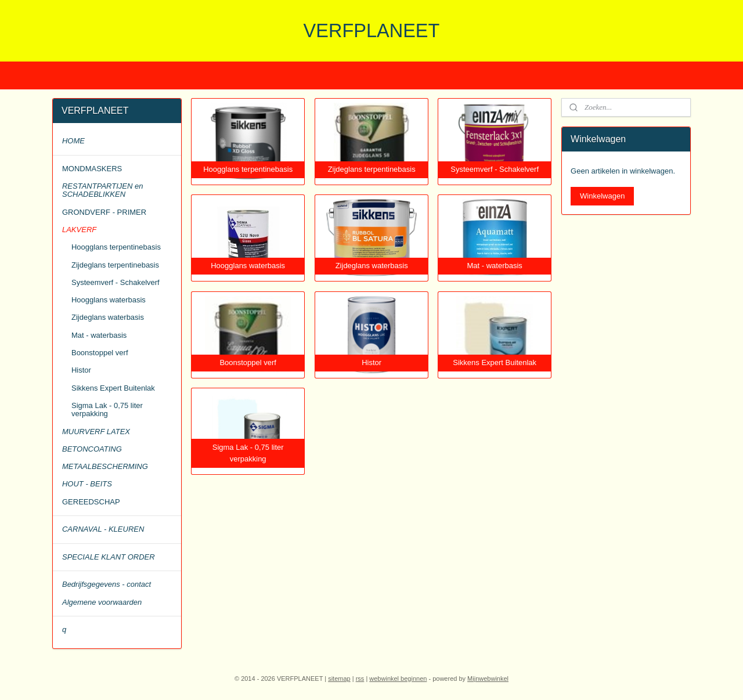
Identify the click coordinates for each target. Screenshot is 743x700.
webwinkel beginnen (398, 679)
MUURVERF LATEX (96, 432)
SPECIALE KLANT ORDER (109, 557)
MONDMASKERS (92, 169)
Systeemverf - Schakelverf (116, 282)
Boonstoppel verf (100, 353)
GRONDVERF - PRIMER (104, 212)
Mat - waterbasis (99, 335)
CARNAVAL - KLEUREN (103, 529)
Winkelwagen (602, 196)
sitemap (339, 679)
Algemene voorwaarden (102, 602)
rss (360, 679)
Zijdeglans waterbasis (108, 317)
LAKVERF (79, 230)
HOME (73, 141)
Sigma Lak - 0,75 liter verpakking (107, 409)
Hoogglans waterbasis (109, 300)
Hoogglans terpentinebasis (116, 247)
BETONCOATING (92, 449)
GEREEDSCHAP (91, 502)
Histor (81, 370)
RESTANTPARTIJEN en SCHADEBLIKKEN (102, 190)
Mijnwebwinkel (488, 679)
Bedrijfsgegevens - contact (107, 584)
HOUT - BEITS (87, 484)
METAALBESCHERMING (105, 466)
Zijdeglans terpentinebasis (115, 265)
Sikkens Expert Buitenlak (113, 388)
